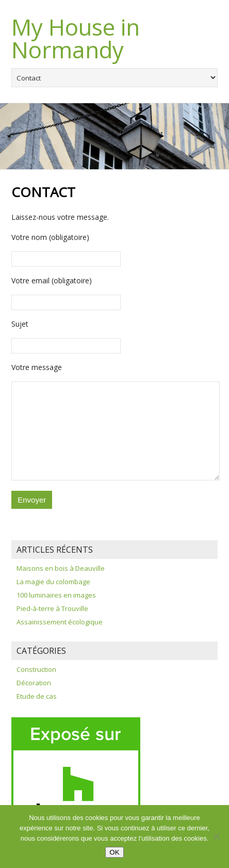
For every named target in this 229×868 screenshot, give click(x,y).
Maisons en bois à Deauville (61, 568)
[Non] (216, 837)
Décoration (34, 683)
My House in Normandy (76, 38)
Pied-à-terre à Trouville (52, 608)
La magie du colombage (53, 582)
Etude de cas (37, 696)
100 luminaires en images (56, 595)
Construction (36, 669)
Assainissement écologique (60, 622)
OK (114, 852)
